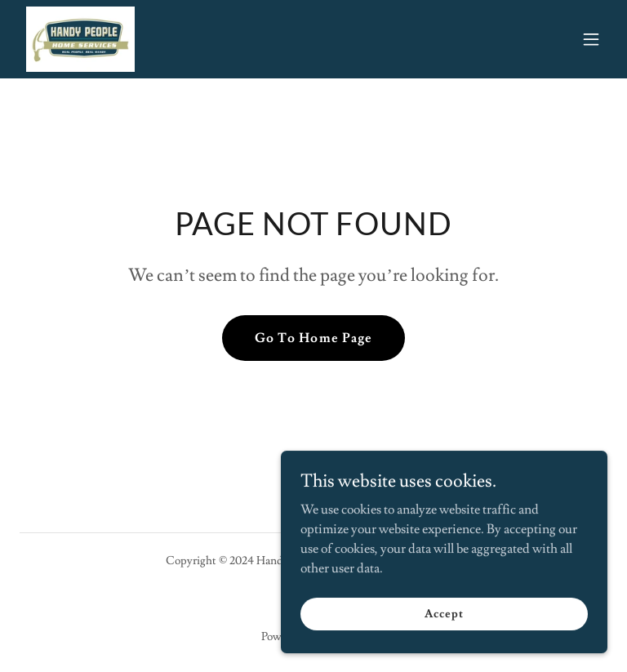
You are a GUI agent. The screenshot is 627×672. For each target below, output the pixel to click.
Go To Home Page (313, 338)
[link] (80, 39)
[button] (591, 39)
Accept (444, 647)
